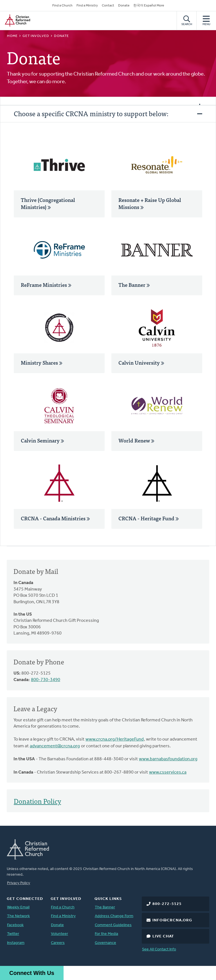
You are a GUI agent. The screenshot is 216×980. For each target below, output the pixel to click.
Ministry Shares (42, 363)
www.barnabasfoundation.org (168, 759)
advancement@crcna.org (55, 746)
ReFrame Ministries (46, 285)
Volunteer (59, 934)
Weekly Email (18, 907)
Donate (124, 6)
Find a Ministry (87, 6)
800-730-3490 (46, 680)
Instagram (16, 943)
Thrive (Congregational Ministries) (48, 203)
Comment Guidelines (113, 925)
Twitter (13, 934)
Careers (58, 943)
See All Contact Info (159, 949)
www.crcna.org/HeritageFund (115, 739)
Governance (105, 943)
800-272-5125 (167, 904)
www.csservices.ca (168, 772)
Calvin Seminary (42, 440)
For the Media (106, 934)
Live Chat (163, 936)
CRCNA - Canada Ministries (55, 518)
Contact (108, 6)
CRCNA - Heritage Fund (149, 518)
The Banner (134, 285)
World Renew (136, 440)
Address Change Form (114, 916)
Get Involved (36, 36)
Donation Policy (37, 801)
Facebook (15, 925)
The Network (18, 916)
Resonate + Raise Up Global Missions (150, 203)
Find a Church (62, 6)
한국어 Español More (149, 6)
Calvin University (141, 363)
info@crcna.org (172, 920)
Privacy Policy (19, 883)
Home (12, 36)
